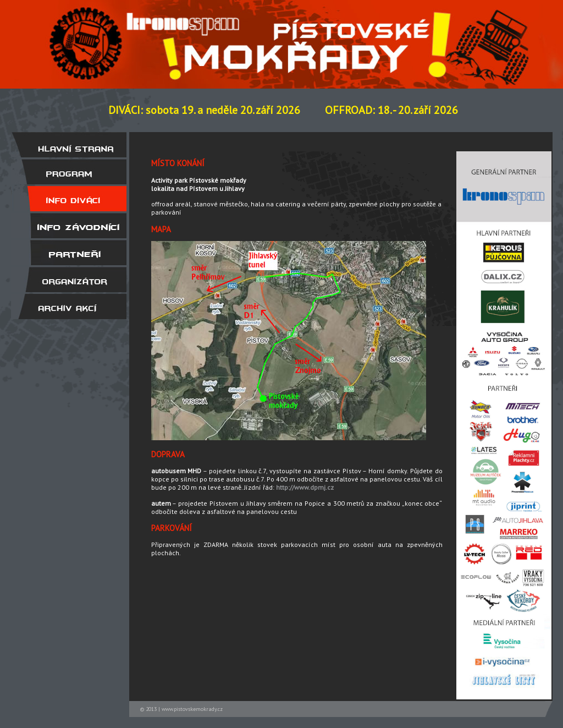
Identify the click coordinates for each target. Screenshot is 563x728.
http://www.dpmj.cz (305, 487)
